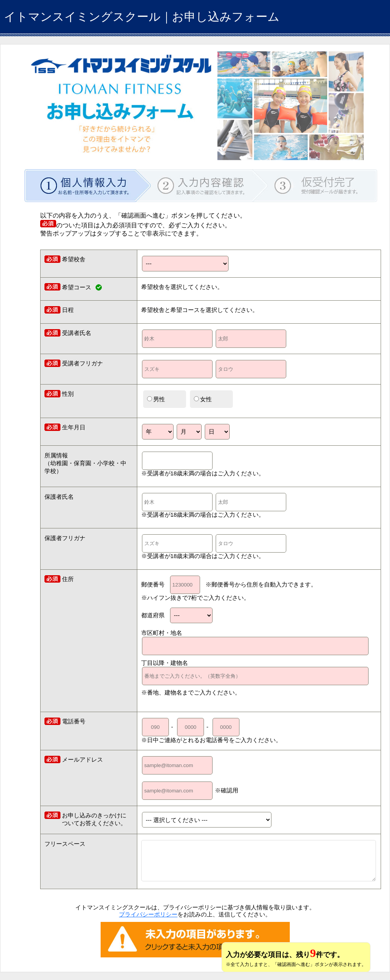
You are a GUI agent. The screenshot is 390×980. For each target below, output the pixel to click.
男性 (156, 399)
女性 (203, 399)
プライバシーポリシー (148, 914)
